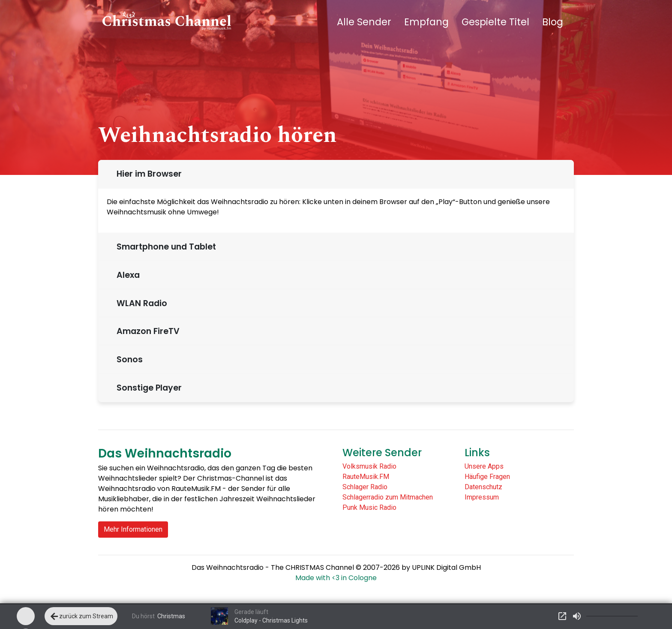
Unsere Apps (484, 466)
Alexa (126, 275)
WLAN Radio (140, 303)
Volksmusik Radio (369, 466)
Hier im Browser (147, 174)
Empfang (426, 22)
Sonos (127, 360)
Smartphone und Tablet (164, 247)
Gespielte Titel (495, 22)
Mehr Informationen (133, 529)
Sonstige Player (147, 388)
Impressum (482, 497)
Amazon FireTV (146, 331)
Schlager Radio (365, 487)
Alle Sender (364, 22)
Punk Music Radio (369, 507)
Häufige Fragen (487, 477)
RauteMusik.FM (366, 477)
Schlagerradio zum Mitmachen (388, 497)
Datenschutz (483, 487)
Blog (553, 22)
